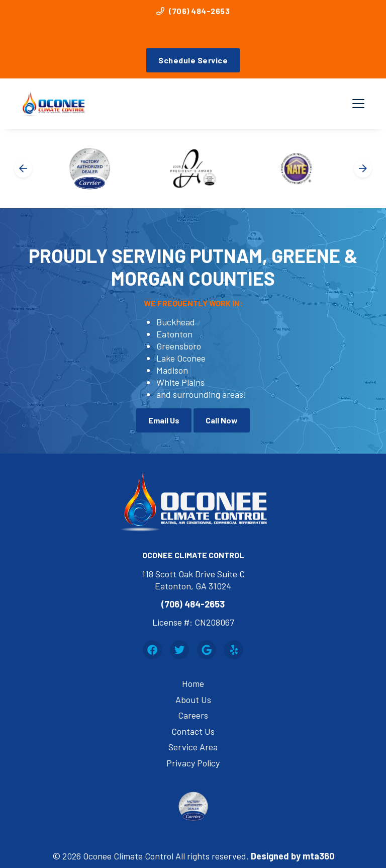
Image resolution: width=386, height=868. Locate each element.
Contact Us (193, 731)
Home (193, 683)
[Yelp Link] (234, 650)
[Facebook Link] (152, 650)
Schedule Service (193, 60)
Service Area (193, 747)
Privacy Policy (193, 763)
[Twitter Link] (179, 650)
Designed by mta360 (293, 856)
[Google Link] (207, 650)
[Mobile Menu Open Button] (358, 104)
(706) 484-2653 (193, 11)
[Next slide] (363, 168)
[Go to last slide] (23, 168)
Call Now (222, 420)
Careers (193, 715)
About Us (193, 700)
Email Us (164, 420)
